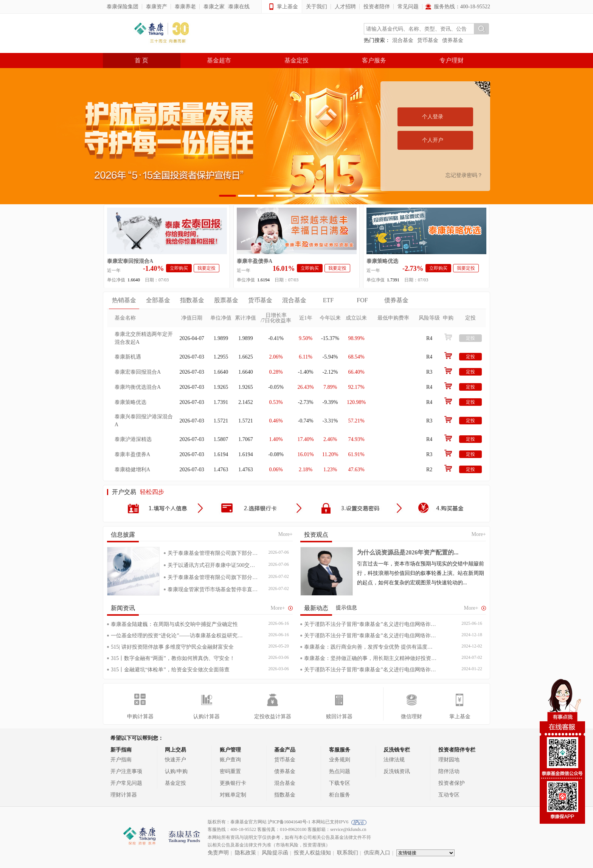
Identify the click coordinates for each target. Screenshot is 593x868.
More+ (286, 534)
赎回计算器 (339, 717)
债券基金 (453, 40)
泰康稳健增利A (132, 470)
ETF (328, 300)
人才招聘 (345, 7)
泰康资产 (157, 7)
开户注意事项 (126, 771)
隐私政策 (245, 853)
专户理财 (452, 60)
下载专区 (340, 783)
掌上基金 (460, 717)
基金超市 (219, 60)
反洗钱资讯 (397, 771)
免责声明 (218, 853)
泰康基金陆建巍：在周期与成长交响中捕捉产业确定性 (174, 624)
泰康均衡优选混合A (138, 387)
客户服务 (374, 60)
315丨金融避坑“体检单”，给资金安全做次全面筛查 (170, 670)
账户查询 (230, 760)
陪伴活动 (449, 771)
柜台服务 (340, 795)
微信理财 (411, 717)
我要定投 (206, 268)
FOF (362, 300)
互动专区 (449, 795)
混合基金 (403, 40)
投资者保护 (452, 783)
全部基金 (158, 300)
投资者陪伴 (377, 7)
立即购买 (179, 268)
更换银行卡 (233, 783)
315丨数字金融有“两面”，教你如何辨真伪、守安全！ (173, 658)
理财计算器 (124, 795)
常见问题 (408, 7)
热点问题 (340, 771)
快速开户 (175, 760)
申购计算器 (140, 717)
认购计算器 (206, 717)
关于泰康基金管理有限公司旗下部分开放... (213, 553)
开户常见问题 (126, 783)
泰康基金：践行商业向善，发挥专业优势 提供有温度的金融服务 (371, 647)
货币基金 (428, 40)
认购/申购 (176, 771)
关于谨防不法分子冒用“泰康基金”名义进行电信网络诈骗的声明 (371, 624)
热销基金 (124, 300)
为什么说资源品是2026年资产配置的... (408, 552)
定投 (470, 338)
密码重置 (230, 771)
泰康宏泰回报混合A (130, 261)
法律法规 (394, 760)
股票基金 (226, 300)
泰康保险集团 (123, 7)
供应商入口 (377, 853)
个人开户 (433, 140)
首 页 (141, 60)
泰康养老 (185, 7)
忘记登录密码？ (464, 175)
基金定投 (296, 60)
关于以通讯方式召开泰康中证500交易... (213, 565)
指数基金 (192, 300)
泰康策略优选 (382, 261)
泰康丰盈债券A (255, 261)
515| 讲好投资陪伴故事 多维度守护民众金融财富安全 (172, 647)
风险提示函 (275, 853)
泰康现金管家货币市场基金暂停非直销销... (213, 589)
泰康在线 (239, 7)
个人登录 (433, 117)
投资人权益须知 (312, 853)
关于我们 (317, 7)
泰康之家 (214, 7)
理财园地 (449, 760)
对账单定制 (233, 795)
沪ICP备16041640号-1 (289, 822)
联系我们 (348, 853)
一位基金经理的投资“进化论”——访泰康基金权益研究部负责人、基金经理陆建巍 (178, 636)
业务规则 (340, 760)
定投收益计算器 (273, 717)
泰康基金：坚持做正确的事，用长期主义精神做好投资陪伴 (371, 658)
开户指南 (121, 760)
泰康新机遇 (128, 357)
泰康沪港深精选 (133, 439)
